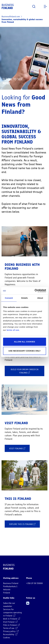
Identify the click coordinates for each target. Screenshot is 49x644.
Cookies (7, 638)
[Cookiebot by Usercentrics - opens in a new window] (35, 291)
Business (8, 7)
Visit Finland (17, 448)
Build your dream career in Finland (25, 371)
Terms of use (10, 628)
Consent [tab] (9, 298)
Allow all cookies (24, 342)
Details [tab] (25, 298)
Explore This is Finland (22, 524)
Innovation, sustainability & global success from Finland (22, 21)
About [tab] (40, 298)
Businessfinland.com (11, 17)
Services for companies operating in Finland (12, 613)
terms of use (13, 330)
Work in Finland (12, 619)
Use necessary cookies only (24, 351)
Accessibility (10, 634)
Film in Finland (11, 625)
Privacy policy (11, 631)
